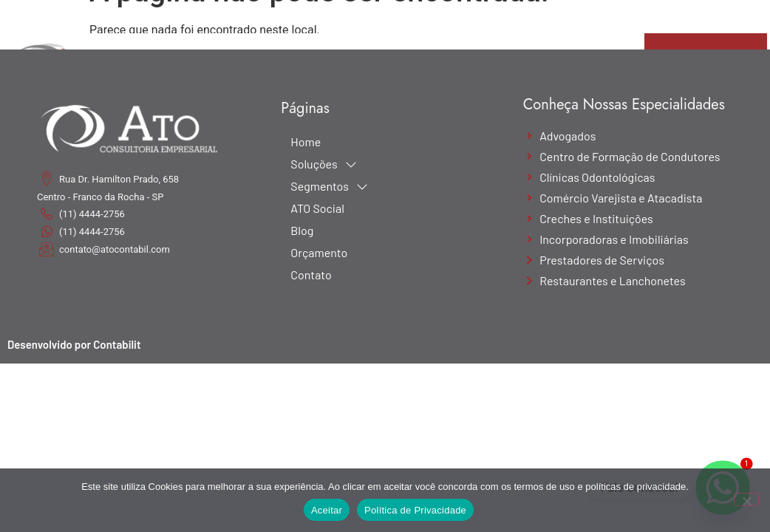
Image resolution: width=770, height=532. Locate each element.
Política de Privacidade (415, 510)
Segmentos (329, 186)
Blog (302, 230)
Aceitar (327, 510)
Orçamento (319, 252)
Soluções (323, 164)
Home (306, 141)
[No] (746, 499)
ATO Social (317, 208)
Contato (311, 274)
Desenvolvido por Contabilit (74, 344)
